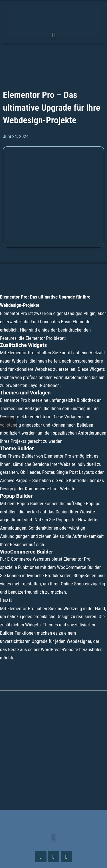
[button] (53, 35)
